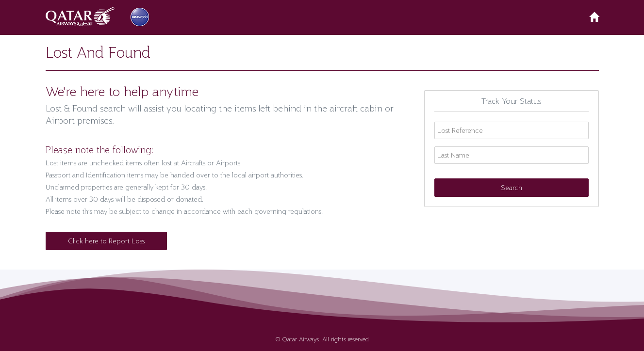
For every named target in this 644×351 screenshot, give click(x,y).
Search (512, 187)
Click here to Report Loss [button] (106, 241)
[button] (82, 17)
